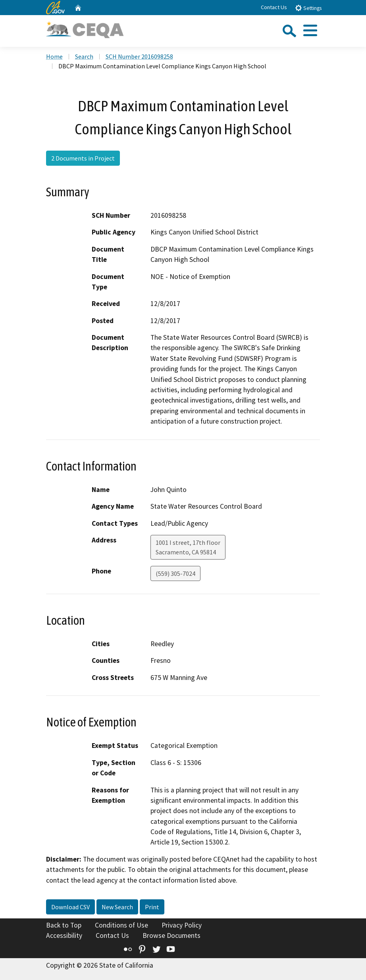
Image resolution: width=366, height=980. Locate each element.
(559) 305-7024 (175, 573)
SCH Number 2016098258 (139, 56)
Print (152, 907)
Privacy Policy (182, 925)
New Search (117, 907)
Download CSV (70, 907)
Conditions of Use (121, 925)
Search (84, 56)
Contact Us (274, 7)
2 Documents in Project (83, 158)
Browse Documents (171, 935)
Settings (308, 8)
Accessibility (64, 935)
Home (54, 56)
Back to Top (64, 925)
